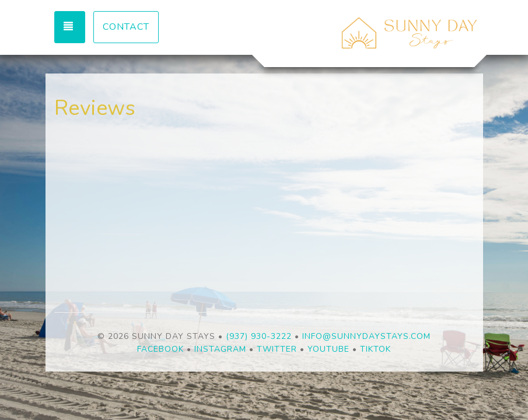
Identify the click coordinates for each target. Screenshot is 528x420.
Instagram (220, 349)
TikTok (375, 349)
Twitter (277, 349)
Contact (126, 27)
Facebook (160, 349)
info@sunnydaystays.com (366, 336)
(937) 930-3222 (259, 336)
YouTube (328, 349)
